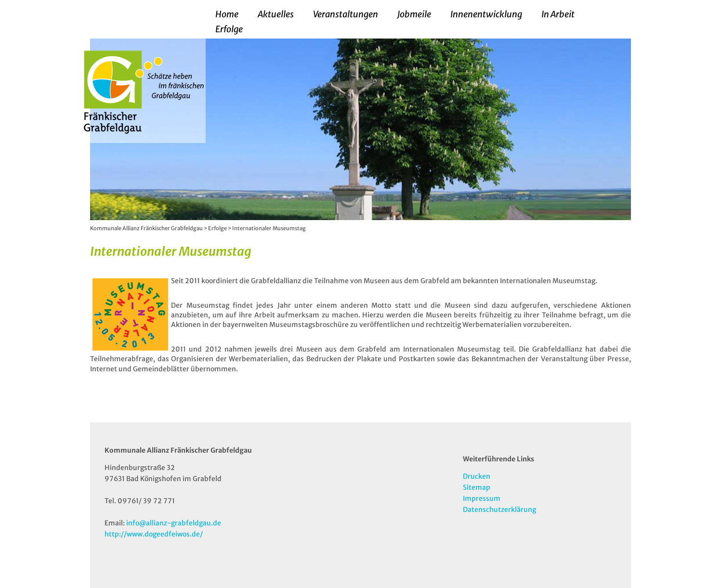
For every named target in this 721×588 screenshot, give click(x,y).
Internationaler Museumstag (269, 228)
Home (227, 14)
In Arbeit (558, 14)
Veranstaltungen (346, 14)
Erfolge (229, 29)
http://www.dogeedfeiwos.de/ (154, 534)
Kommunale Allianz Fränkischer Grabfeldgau (146, 228)
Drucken (477, 476)
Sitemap (477, 487)
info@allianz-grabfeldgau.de (174, 523)
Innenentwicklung (486, 14)
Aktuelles (276, 14)
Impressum (482, 498)
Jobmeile (414, 14)
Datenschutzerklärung (499, 510)
